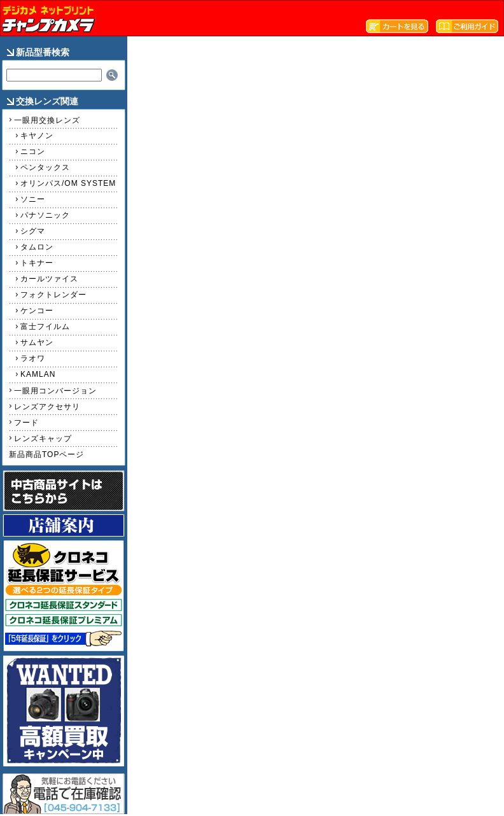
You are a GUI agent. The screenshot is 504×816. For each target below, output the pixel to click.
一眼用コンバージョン (55, 391)
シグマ (33, 231)
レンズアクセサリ (47, 407)
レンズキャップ (43, 439)
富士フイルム (45, 327)
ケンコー (37, 311)
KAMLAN (38, 374)
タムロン (37, 247)
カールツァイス (49, 279)
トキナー (37, 263)
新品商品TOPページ (46, 454)
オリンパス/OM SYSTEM (68, 183)
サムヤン (37, 342)
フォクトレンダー (53, 295)
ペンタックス (45, 167)
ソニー (33, 199)
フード (26, 423)
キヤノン (37, 136)
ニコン (33, 151)
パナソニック (45, 215)
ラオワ (33, 358)
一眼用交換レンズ (47, 120)
